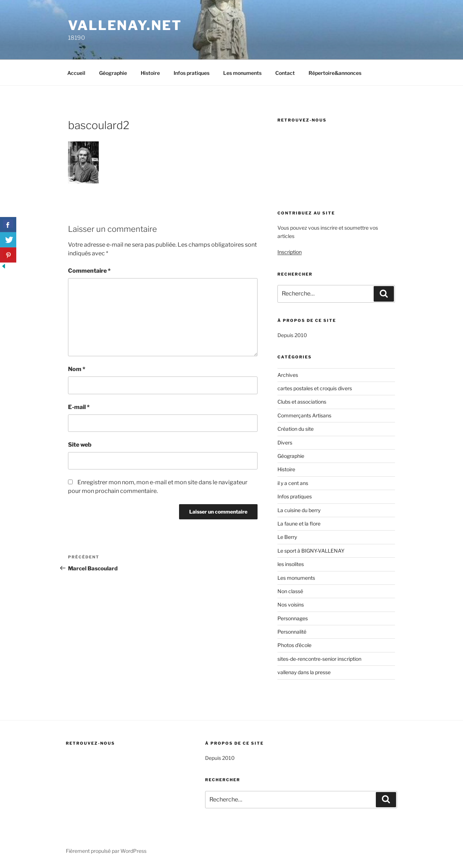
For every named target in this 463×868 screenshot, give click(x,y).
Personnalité (292, 632)
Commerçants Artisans (304, 415)
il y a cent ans (293, 483)
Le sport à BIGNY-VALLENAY (311, 551)
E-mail (79, 407)
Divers (285, 442)
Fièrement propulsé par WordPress (106, 851)
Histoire (150, 73)
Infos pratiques (192, 73)
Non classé (290, 591)
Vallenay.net (125, 25)
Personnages (293, 618)
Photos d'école (294, 645)
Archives (288, 375)
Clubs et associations (302, 402)
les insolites (291, 564)
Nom (77, 369)
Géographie (113, 73)
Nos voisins (291, 605)
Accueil (76, 73)
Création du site (296, 429)
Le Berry (287, 537)
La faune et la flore (299, 524)
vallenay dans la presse (304, 672)
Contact (285, 73)
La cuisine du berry (299, 510)
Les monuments (242, 73)
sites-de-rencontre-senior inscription (319, 659)
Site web (80, 445)
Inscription (290, 252)
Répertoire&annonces (335, 73)
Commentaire (89, 271)
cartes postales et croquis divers (315, 388)
